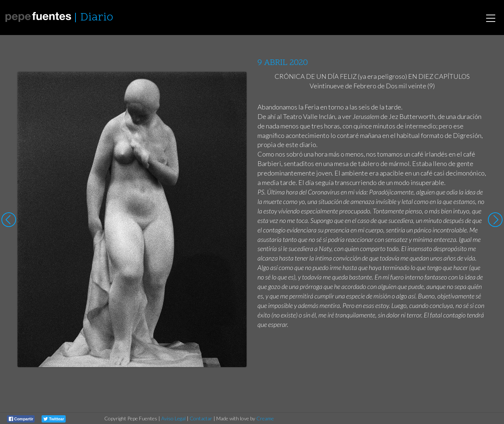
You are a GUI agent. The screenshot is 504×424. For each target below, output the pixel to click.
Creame (265, 418)
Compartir (21, 419)
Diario (97, 18)
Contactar (201, 418)
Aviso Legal (173, 418)
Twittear (54, 419)
